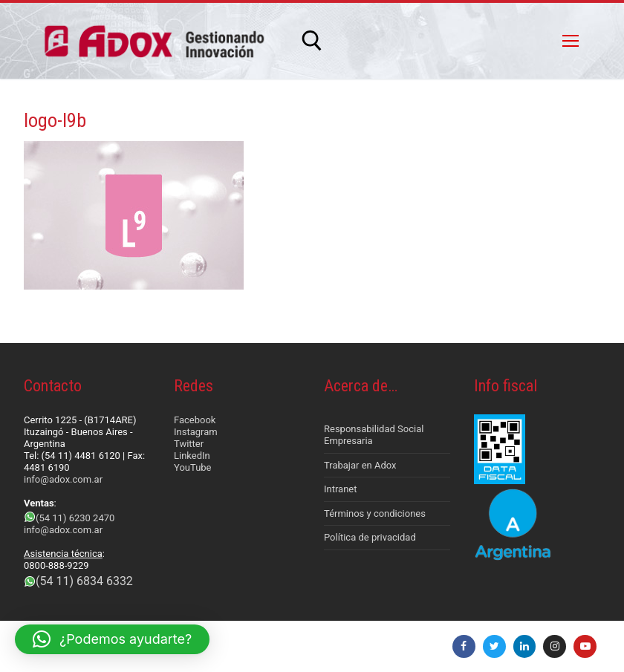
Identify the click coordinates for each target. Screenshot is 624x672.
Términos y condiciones (375, 513)
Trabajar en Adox (360, 465)
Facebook (195, 420)
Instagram (196, 432)
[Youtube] (585, 646)
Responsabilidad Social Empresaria (374, 435)
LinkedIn (192, 456)
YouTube (193, 467)
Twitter (189, 444)
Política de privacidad (370, 537)
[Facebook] (464, 646)
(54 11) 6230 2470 (75, 518)
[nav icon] (571, 41)
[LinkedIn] (525, 646)
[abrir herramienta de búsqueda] (312, 41)
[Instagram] (555, 646)
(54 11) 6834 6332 (84, 581)
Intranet (341, 489)
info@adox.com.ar (63, 479)
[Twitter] (494, 646)
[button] (112, 639)
